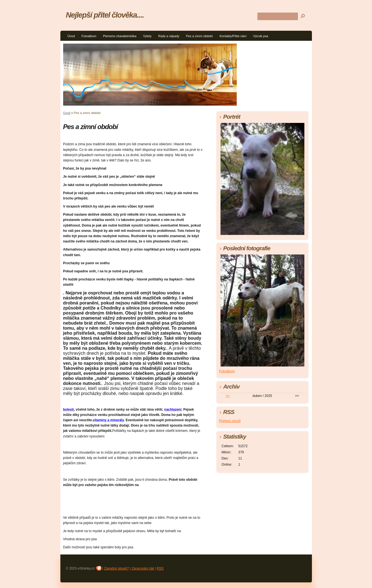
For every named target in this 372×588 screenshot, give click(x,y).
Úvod (71, 36)
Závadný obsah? (116, 568)
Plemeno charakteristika (119, 36)
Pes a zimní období (200, 36)
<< (228, 396)
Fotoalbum (89, 36)
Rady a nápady (169, 36)
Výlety (147, 36)
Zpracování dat (143, 568)
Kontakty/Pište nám (233, 36)
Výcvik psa (261, 36)
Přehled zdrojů (230, 421)
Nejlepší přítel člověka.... (105, 15)
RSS (160, 568)
